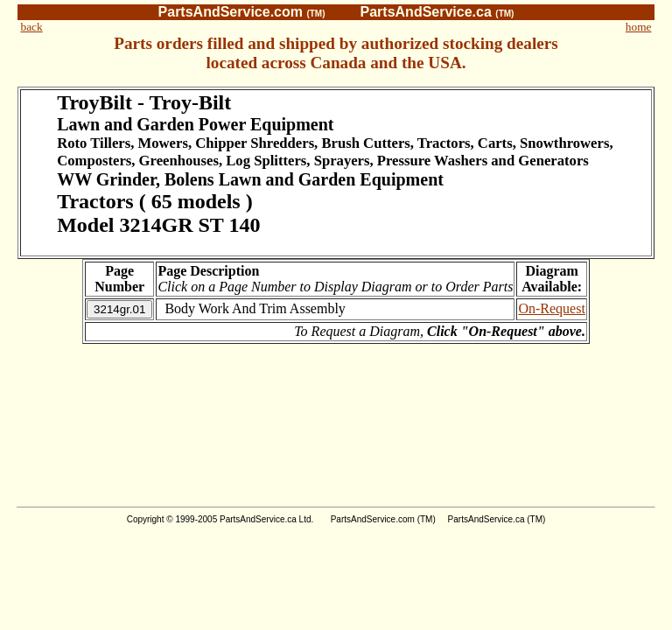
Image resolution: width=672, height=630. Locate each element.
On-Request (551, 308)
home (639, 27)
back (32, 27)
